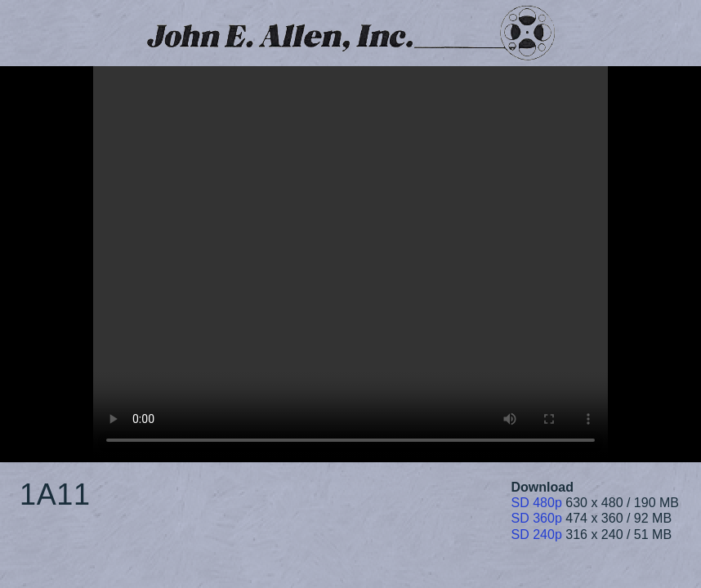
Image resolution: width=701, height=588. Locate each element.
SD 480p (537, 503)
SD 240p (537, 535)
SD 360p (537, 518)
